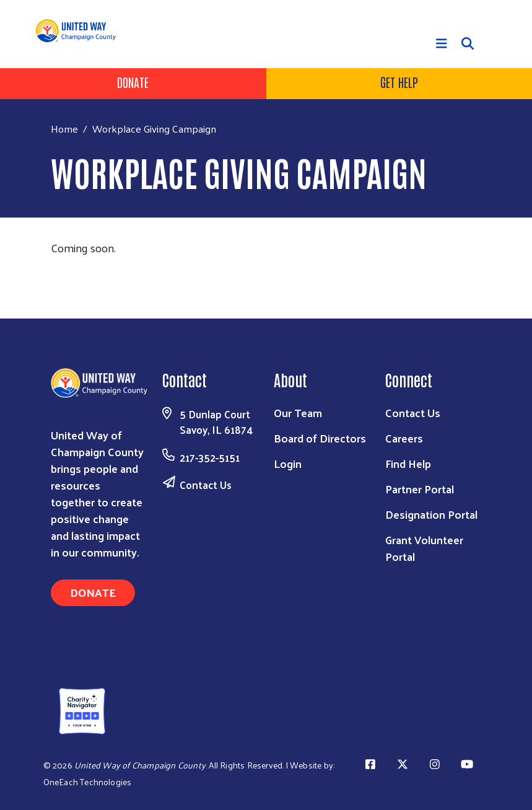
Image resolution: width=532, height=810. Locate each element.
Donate (133, 82)
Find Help (408, 463)
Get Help (399, 82)
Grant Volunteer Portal (424, 548)
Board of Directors (320, 438)
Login (288, 463)
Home (64, 129)
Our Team (298, 412)
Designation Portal (431, 514)
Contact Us (206, 485)
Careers (404, 438)
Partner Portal (420, 489)
